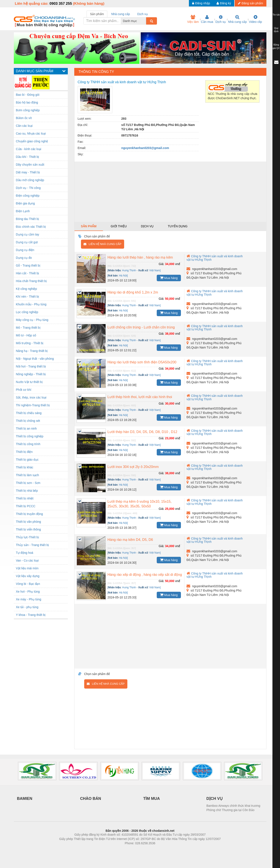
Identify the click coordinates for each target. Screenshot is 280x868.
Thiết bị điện (24, 452)
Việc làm (193, 19)
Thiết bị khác (25, 467)
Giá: (161, 264)
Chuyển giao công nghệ (32, 141)
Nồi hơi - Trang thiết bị (31, 366)
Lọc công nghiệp (27, 312)
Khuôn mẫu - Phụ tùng (31, 304)
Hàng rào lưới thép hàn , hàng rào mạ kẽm (140, 257)
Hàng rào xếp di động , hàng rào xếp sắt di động (145, 575)
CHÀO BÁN (91, 799)
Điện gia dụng (25, 203)
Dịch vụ (221, 19)
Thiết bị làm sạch (28, 475)
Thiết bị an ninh (26, 429)
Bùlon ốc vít (24, 118)
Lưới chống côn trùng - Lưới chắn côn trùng (141, 327)
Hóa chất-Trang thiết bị (31, 281)
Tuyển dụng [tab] (178, 226)
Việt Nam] (155, 270)
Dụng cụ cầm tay (28, 234)
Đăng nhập (201, 3)
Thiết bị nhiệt (25, 498)
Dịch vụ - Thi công (28, 188)
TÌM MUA (152, 799)
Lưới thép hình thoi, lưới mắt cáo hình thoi (140, 397)
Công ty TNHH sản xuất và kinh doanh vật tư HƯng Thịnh (215, 293)
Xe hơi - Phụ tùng (28, 592)
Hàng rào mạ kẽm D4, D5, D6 (130, 540)
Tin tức (276, 15)
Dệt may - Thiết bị (28, 172)
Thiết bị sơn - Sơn (28, 483)
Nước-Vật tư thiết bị (29, 382)
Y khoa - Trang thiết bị (31, 615)
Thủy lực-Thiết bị (28, 537)
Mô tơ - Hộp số (26, 335)
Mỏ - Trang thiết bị (28, 328)
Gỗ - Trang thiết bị (28, 265)
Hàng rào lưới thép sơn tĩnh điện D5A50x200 (142, 362)
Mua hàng (169, 278)
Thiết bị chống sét (28, 421)
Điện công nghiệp (28, 196)
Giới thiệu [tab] (119, 226)
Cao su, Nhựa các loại (31, 133)
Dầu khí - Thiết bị (28, 157)
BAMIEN (25, 799)
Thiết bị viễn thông (28, 529)
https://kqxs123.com (161, 850)
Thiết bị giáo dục (27, 460)
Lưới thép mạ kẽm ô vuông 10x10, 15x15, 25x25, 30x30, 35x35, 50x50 (140, 504)
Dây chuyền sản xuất (30, 165)
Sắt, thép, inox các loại (31, 397)
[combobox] (145, 21)
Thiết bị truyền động (29, 514)
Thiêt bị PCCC (26, 506)
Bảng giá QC (276, 46)
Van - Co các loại (27, 560)
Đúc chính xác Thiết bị (31, 227)
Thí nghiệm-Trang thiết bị (33, 405)
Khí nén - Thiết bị (28, 297)
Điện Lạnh (23, 211)
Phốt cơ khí (24, 390)
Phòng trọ (113, 850)
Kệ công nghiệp (27, 289)
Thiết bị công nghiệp (30, 436)
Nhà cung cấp (237, 19)
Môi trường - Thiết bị (30, 343)
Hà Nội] (123, 276)
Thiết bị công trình (28, 444)
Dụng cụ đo (24, 258)
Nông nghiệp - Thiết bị (31, 374)
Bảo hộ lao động (27, 102)
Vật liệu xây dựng (28, 576)
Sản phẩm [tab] (97, 14)
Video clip (255, 19)
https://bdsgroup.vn (134, 850)
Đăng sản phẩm (250, 3)
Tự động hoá (25, 553)
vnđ (178, 264)
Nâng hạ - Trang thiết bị (32, 351)
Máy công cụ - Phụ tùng (32, 320)
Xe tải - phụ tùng (27, 607)
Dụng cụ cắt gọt (27, 242)
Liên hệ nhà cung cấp (102, 244)
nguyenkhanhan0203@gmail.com (145, 148)
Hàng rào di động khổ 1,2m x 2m (133, 292)
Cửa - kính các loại (29, 149)
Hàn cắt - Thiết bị (28, 273)
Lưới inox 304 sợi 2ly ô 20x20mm (133, 467)
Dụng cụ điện (25, 250)
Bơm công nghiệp (28, 110)
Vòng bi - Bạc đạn (28, 584)
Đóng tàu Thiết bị (28, 219)
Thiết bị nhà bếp (27, 491)
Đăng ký (224, 3)
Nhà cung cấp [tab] (121, 14)
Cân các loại (24, 126)
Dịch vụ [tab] (143, 14)
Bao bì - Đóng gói (28, 95)
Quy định (276, 30)
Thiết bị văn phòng (28, 522)
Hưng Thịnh (129, 270)
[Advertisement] (170, 192)
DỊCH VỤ (214, 799)
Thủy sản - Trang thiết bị (33, 545)
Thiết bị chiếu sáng (29, 413)
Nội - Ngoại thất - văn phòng (35, 359)
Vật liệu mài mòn (27, 568)
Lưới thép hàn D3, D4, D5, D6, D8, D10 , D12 (142, 432)
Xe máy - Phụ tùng (29, 599)
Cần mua (207, 19)
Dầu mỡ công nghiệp (30, 180)
